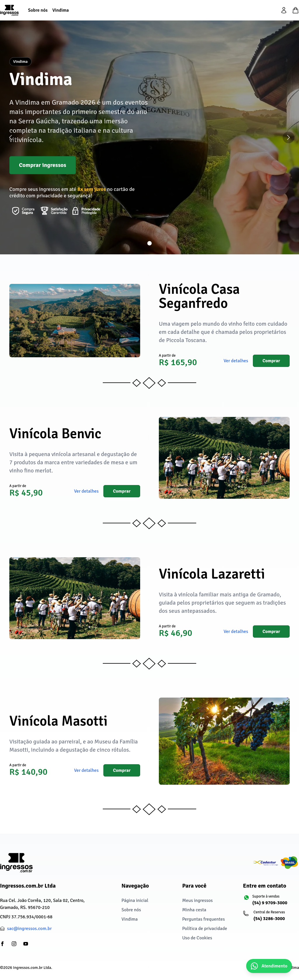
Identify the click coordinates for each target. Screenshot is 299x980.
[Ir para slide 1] (150, 243)
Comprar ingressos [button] (43, 165)
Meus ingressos (197, 900)
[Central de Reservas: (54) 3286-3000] (271, 918)
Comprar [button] (271, 361)
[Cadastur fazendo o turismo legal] (276, 863)
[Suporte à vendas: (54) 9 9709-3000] (271, 903)
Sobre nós (131, 910)
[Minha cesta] (295, 10)
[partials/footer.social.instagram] (14, 944)
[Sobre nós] (38, 10)
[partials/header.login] (284, 10)
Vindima (130, 919)
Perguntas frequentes (204, 919)
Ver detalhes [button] (236, 361)
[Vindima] (61, 10)
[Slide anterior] (11, 137)
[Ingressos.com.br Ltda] (16, 863)
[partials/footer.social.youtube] (26, 944)
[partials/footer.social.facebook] (2, 944)
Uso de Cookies (197, 938)
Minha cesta (194, 910)
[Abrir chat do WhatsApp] (269, 966)
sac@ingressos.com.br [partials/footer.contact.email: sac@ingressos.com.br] (29, 929)
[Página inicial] (9, 10)
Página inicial (135, 900)
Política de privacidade (205, 929)
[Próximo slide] (288, 137)
